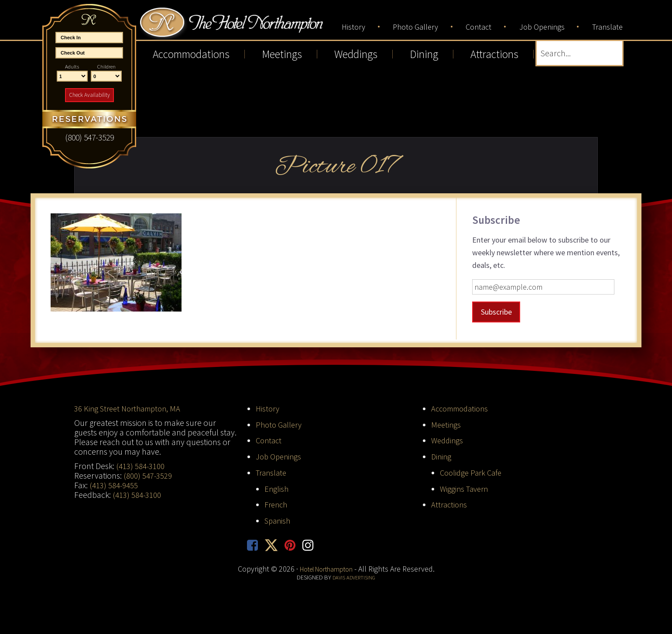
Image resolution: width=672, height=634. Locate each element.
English (277, 489)
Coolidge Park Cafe (473, 473)
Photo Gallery (280, 424)
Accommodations (463, 408)
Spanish (279, 521)
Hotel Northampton (250, 27)
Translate (273, 473)
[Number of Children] (106, 76)
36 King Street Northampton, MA (131, 408)
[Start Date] (89, 38)
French (277, 504)
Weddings (448, 440)
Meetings (447, 424)
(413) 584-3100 (141, 466)
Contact (270, 440)
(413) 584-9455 (114, 485)
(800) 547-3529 (148, 476)
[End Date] (89, 53)
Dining (442, 456)
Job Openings (280, 456)
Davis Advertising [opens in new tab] (354, 579)
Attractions (450, 504)
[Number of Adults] (72, 76)
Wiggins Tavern (466, 489)
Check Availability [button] (89, 95)
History (268, 408)
